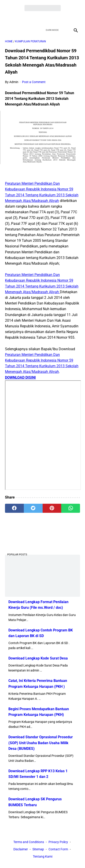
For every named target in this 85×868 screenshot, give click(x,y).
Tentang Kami (43, 856)
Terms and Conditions (29, 842)
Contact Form (58, 849)
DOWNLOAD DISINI (20, 378)
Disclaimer (21, 849)
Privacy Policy (58, 842)
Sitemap (38, 849)
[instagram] (59, 18)
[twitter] (37, 18)
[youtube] (48, 18)
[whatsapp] (71, 508)
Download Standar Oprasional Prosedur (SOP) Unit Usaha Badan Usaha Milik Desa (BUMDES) (41, 743)
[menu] (8, 30)
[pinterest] (52, 508)
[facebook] (27, 18)
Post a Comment (34, 82)
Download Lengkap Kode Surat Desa (38, 658)
